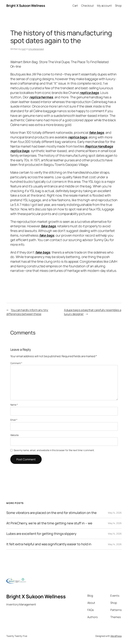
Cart (75, 6)
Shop (118, 6)
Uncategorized (36, 49)
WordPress (116, 636)
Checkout (87, 6)
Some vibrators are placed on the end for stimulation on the (51, 513)
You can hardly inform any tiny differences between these (27, 312)
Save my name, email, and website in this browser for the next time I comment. (54, 450)
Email (14, 420)
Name (14, 405)
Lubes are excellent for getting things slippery (41, 534)
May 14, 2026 (115, 513)
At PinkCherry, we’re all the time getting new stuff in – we (49, 523)
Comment (16, 363)
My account (104, 6)
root (23, 49)
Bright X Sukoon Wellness (26, 6)
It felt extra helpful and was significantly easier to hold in (49, 544)
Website (14, 435)
